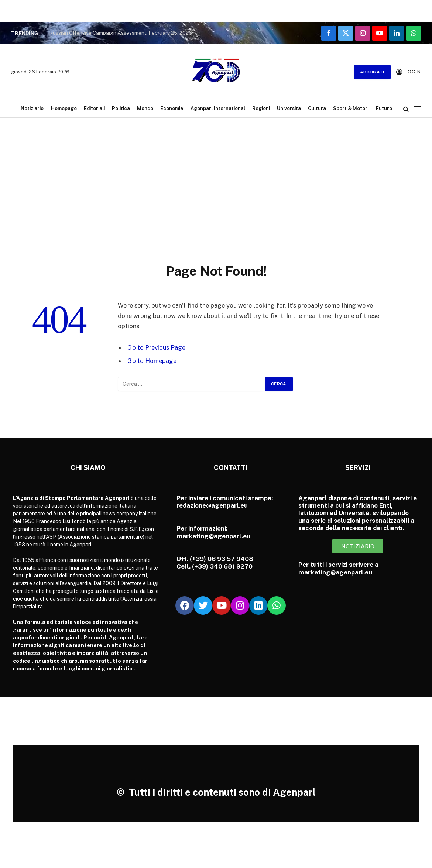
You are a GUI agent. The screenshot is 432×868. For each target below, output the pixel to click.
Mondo (145, 108)
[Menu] (417, 109)
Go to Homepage (152, 361)
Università (289, 108)
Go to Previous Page (156, 347)
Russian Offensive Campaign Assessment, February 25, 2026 (121, 33)
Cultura (317, 108)
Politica (121, 108)
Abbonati (372, 72)
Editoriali (94, 108)
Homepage (64, 108)
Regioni (261, 108)
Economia (172, 108)
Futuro (384, 108)
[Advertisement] (216, 183)
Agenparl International (218, 108)
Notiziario (32, 108)
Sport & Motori (351, 108)
